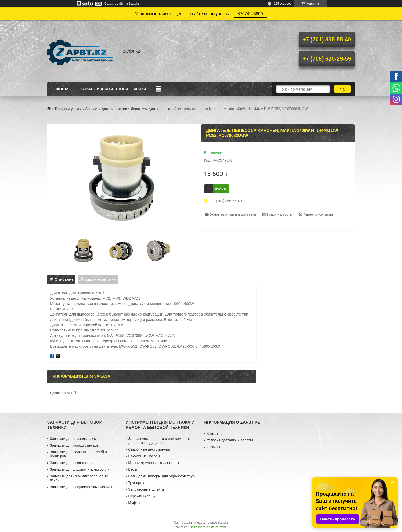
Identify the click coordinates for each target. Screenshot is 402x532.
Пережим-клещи (142, 496)
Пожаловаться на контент (208, 527)
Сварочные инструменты (149, 449)
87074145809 (250, 14)
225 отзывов (283, 4)
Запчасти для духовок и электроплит (80, 469)
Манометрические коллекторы (154, 463)
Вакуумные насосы (144, 456)
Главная (61, 89)
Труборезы (137, 483)
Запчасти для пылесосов (106, 109)
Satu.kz (223, 523)
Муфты (134, 503)
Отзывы (213, 447)
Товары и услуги (68, 109)
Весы (133, 469)
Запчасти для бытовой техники (113, 89)
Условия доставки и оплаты (230, 440)
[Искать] (342, 89)
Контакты (214, 434)
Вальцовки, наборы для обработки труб (161, 476)
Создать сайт (114, 4)
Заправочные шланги (146, 489)
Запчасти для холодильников (74, 445)
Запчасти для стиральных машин (78, 439)
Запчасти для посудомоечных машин (81, 487)
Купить (221, 189)
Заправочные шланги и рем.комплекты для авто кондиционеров (161, 441)
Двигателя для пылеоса (150, 109)
